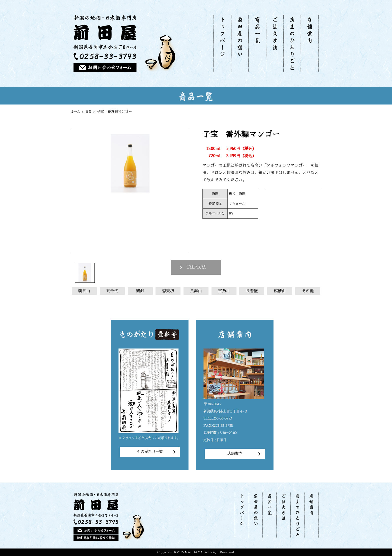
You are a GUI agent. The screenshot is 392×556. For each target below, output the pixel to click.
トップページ (222, 43)
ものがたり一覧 (150, 452)
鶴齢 (140, 291)
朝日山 (84, 291)
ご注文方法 (274, 43)
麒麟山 (280, 291)
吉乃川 (224, 291)
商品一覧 (257, 43)
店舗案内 (309, 43)
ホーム (76, 111)
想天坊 (168, 291)
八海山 (196, 291)
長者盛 (252, 291)
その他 (308, 291)
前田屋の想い (240, 43)
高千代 (112, 291)
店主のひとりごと (292, 43)
